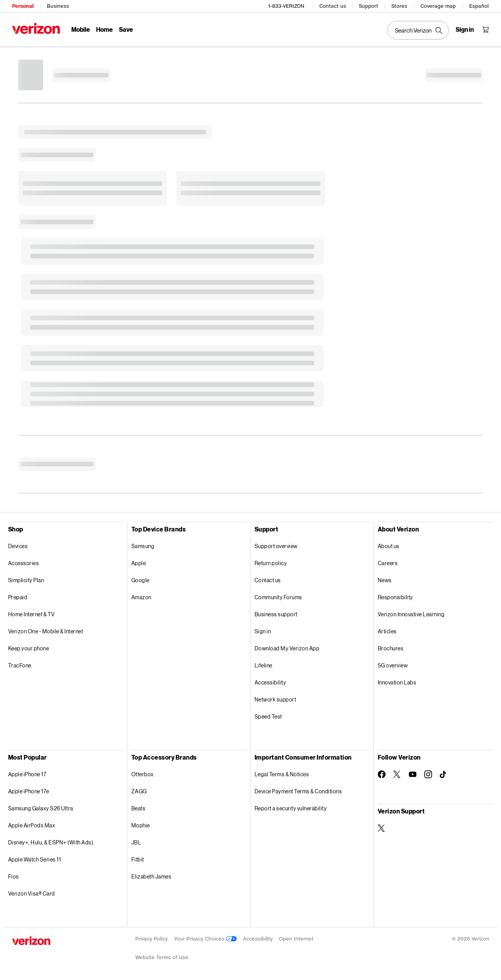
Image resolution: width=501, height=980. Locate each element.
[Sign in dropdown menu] (465, 29)
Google (140, 580)
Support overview (276, 546)
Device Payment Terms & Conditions (298, 791)
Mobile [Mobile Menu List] (81, 29)
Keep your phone (29, 648)
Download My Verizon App (287, 648)
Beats (139, 808)
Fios (14, 876)
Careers (388, 563)
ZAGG (139, 791)
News (385, 580)
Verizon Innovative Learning (411, 614)
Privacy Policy (152, 939)
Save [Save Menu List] (126, 29)
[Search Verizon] (418, 30)
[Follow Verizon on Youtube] (413, 774)
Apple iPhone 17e (29, 791)
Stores (399, 6)
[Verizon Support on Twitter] (382, 828)
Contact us (333, 6)
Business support (276, 614)
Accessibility (270, 682)
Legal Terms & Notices (282, 774)
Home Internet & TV (32, 614)
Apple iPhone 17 (27, 774)
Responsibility (395, 597)
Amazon (141, 597)
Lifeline (263, 665)
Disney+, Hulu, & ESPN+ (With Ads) (51, 842)
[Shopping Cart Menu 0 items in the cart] (486, 29)
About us (389, 546)
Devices (18, 546)
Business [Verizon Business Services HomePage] (58, 6)
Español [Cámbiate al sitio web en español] (479, 6)
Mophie (141, 825)
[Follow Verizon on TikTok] (444, 775)
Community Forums (278, 597)
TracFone (20, 665)
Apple (139, 563)
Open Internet (296, 939)
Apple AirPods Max (32, 825)
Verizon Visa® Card (32, 893)
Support (368, 6)
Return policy (271, 563)
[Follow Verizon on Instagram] (428, 774)
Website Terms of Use (162, 957)
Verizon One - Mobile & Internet (46, 631)
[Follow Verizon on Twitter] (397, 774)
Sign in (263, 631)
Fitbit (138, 859)
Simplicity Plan (26, 580)
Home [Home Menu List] (104, 29)
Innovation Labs (397, 682)
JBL (136, 842)
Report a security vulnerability (291, 808)
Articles (387, 631)
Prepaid (18, 597)
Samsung (143, 546)
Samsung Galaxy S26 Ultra (41, 808)
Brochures (391, 648)
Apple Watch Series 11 (35, 859)
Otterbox (143, 774)
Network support (275, 699)
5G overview (393, 665)
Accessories (24, 563)
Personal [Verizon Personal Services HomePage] (23, 6)
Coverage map (438, 6)
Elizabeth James (152, 876)
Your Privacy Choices (205, 939)
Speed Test (268, 716)
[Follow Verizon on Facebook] (382, 774)
